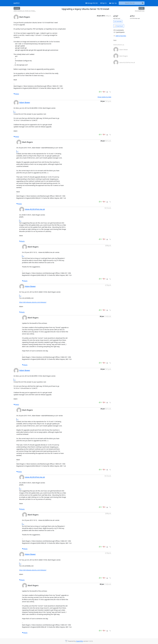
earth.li (17, 3)
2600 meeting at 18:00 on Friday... (25, 11)
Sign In (104, 3)
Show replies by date (104, 97)
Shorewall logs (140, 11)
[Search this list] (130, 3)
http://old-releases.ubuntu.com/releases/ (33, 302)
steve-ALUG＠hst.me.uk (35, 209)
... (15, 112)
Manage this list (92, 3)
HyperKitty (79, 641)
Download (119, 26)
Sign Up (113, 3)
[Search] (143, 3)
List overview (118, 21)
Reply (16, 94)
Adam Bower (25, 102)
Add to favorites (120, 36)
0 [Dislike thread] (104, 92)
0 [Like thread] (100, 92)
